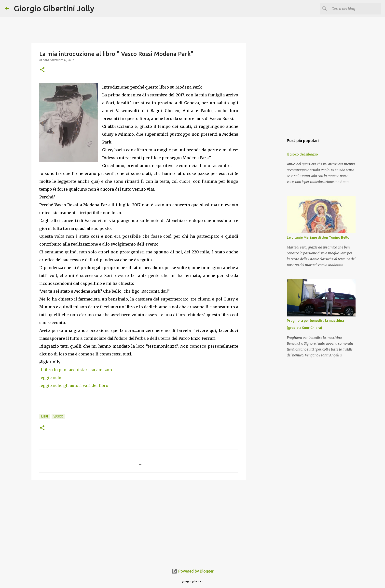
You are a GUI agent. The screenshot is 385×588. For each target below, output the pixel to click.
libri (45, 416)
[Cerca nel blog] (355, 9)
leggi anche (51, 378)
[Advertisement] (139, 522)
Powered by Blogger (192, 571)
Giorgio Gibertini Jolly (54, 8)
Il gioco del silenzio (302, 154)
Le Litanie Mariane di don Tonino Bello (318, 237)
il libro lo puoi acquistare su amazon (76, 370)
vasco (58, 416)
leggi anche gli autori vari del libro (74, 385)
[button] (42, 70)
